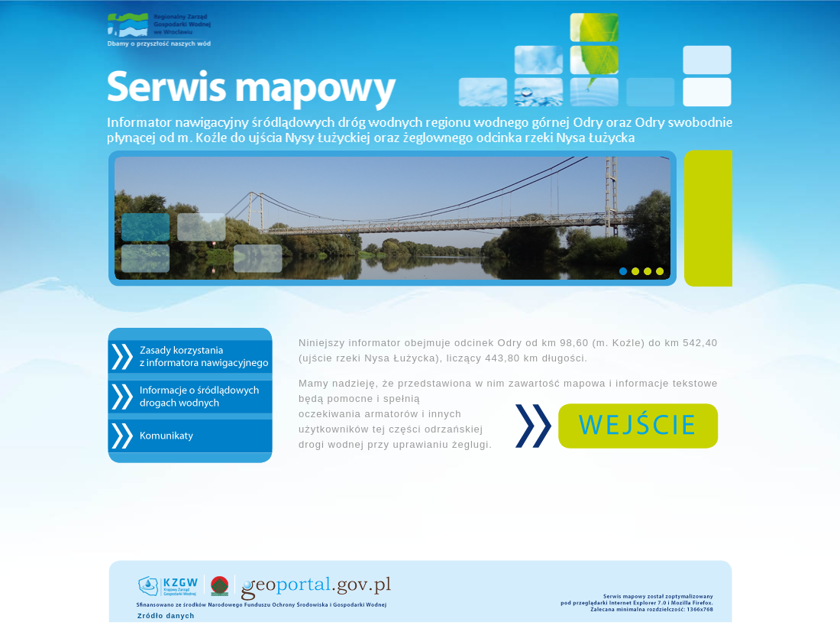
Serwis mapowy (420, 76)
